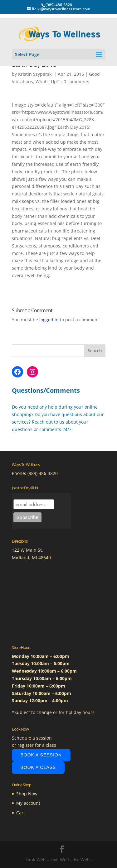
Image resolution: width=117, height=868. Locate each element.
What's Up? (47, 82)
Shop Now (27, 794)
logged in (49, 320)
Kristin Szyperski (35, 74)
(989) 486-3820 (43, 473)
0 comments (76, 82)
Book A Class (38, 767)
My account (28, 803)
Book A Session (41, 755)
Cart (21, 813)
